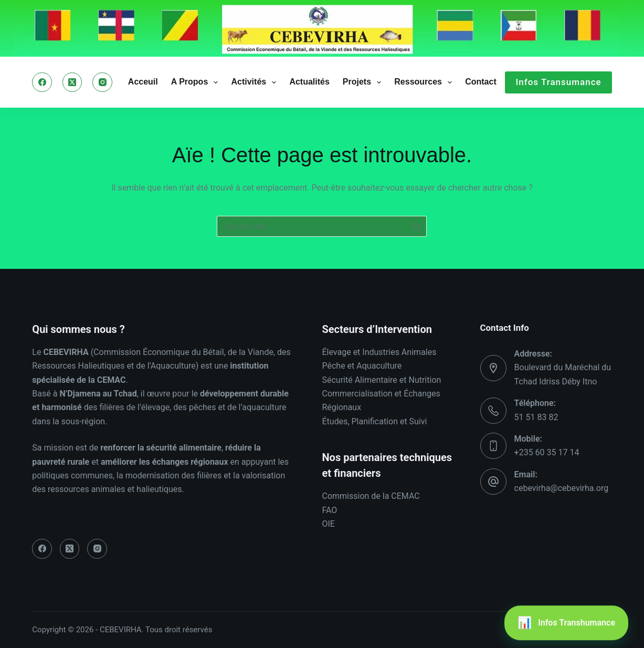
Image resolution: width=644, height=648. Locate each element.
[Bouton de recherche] (416, 226)
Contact (481, 82)
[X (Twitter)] (72, 82)
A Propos (197, 82)
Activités (256, 82)
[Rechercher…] (311, 226)
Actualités (309, 82)
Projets (364, 82)
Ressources (425, 82)
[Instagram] (102, 82)
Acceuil (143, 82)
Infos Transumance (558, 82)
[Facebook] (42, 82)
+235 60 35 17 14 (547, 452)
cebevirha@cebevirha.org (562, 488)
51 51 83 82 (536, 417)
